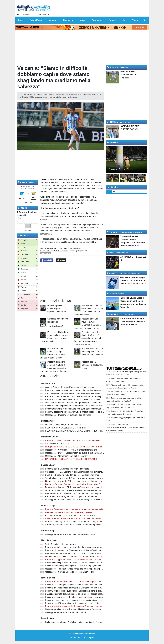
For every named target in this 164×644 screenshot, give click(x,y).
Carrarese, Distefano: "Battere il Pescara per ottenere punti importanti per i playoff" (83, 525)
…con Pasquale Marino (120, 424)
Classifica (23, 236)
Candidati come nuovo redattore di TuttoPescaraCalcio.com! (54, 323)
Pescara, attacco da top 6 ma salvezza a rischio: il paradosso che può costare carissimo (85, 390)
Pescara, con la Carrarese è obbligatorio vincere (93, 365)
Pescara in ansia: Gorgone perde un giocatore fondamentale (73, 496)
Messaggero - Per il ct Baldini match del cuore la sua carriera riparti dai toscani (81, 453)
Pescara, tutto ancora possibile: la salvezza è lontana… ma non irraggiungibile (81, 606)
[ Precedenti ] (28, 202)
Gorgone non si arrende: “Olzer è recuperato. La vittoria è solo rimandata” (79, 481)
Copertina (112, 122)
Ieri (114, 192)
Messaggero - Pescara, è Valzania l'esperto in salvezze (70, 534)
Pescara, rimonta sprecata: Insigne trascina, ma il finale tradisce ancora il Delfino (82, 406)
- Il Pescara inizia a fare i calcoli (66, 612)
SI (21, 218)
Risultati (28, 230)
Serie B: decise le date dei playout (61, 544)
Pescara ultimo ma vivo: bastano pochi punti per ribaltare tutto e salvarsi (92, 352)
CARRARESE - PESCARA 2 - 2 (60, 444)
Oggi (109, 192)
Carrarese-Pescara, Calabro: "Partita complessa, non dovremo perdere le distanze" (83, 472)
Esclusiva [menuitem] (68, 20)
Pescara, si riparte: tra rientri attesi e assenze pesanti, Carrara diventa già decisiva (83, 597)
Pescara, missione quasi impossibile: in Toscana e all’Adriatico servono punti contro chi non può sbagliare (93, 585)
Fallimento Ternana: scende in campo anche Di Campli (70, 515)
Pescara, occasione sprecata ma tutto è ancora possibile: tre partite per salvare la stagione (86, 412)
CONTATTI (86, 638)
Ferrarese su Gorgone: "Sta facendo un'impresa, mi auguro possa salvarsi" (79, 522)
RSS (93, 638)
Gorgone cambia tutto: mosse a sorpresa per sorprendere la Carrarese (77, 490)
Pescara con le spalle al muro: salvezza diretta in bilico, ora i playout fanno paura (82, 563)
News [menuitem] (82, 20)
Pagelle (110, 253)
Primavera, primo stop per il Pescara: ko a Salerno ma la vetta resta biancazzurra (133, 280)
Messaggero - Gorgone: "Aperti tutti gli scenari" (67, 456)
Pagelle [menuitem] (112, 20)
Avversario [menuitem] (97, 20)
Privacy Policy (90, 633)
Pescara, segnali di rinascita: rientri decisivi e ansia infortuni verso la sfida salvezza (83, 547)
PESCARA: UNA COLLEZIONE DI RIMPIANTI (66, 428)
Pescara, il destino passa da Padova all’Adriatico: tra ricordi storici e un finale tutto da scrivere (88, 588)
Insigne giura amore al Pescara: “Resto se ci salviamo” (70, 512)
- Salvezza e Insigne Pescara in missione (70, 572)
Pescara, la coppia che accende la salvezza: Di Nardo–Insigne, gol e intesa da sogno (84, 560)
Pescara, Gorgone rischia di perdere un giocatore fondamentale (74, 509)
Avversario (112, 232)
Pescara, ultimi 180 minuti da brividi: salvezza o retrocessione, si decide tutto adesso (84, 603)
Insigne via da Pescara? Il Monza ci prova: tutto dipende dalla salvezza (77, 553)
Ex (108, 294)
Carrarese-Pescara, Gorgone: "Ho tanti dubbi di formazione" (73, 484)
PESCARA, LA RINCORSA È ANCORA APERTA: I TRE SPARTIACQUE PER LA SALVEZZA (87, 431)
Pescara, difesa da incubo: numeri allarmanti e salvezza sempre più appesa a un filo (83, 396)
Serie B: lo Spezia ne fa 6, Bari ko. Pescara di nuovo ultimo (72, 475)
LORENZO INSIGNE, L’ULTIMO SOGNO (64, 425)
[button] (28, 226)
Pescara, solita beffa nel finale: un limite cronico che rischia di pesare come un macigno (85, 400)
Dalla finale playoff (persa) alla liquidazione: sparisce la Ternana (74, 622)
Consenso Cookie (76, 633)
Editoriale (112, 67)
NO (21, 222)
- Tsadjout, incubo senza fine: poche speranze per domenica (78, 569)
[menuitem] (145, 20)
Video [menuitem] (135, 20)
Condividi (47, 260)
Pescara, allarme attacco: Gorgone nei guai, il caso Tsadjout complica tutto (79, 550)
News (49, 248)
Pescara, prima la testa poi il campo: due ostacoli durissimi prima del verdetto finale (83, 600)
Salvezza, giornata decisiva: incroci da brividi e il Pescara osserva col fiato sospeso (83, 594)
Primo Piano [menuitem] (36, 20)
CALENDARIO (75, 638)
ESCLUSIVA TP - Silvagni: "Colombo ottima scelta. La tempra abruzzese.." (133, 321)
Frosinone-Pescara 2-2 (119, 169)
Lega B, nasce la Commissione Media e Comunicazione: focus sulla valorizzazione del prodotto (89, 556)
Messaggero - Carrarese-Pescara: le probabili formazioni (71, 450)
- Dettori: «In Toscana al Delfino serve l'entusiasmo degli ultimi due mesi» (84, 609)
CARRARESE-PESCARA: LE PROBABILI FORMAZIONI (71, 459)
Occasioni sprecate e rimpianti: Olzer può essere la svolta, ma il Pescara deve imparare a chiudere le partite (88, 338)
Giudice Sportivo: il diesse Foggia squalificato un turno (57, 309)
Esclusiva (112, 314)
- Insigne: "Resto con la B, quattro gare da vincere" (74, 500)
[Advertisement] (72, 281)
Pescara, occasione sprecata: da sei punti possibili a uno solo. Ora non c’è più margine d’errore (88, 441)
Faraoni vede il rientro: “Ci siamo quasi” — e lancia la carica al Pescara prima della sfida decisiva (89, 487)
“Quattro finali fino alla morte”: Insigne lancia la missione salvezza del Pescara (81, 478)
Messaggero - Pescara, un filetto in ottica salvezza (68, 415)
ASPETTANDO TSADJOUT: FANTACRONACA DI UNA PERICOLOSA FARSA (81, 519)
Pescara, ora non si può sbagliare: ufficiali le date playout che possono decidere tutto (84, 566)
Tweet (61, 260)
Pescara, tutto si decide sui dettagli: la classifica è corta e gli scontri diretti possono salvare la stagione (92, 591)
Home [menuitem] (20, 20)
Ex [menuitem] (124, 20)
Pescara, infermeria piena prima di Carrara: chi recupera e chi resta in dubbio (80, 582)
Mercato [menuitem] (53, 20)
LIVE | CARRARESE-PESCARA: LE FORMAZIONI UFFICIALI (74, 447)
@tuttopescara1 (81, 251)
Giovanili (111, 273)
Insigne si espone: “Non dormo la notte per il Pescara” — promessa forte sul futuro (83, 493)
